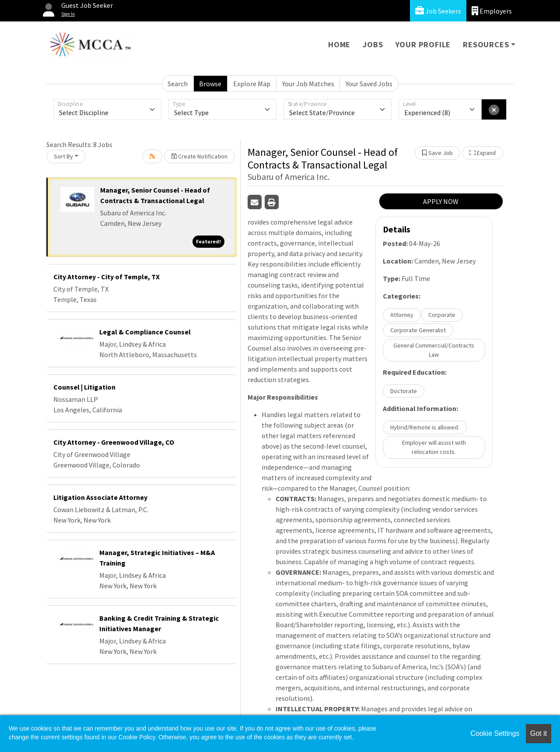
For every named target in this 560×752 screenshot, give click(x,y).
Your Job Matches (308, 84)
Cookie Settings (495, 733)
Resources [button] (486, 44)
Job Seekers (438, 11)
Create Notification (199, 156)
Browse (210, 84)
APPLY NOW (441, 201)
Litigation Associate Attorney (100, 497)
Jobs (373, 44)
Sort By (63, 156)
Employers (492, 11)
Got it (539, 733)
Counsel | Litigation (84, 387)
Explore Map (252, 84)
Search (178, 84)
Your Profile (423, 44)
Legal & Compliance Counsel (145, 332)
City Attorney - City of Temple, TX (107, 277)
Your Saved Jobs (369, 84)
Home (339, 44)
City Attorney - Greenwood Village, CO (114, 442)
